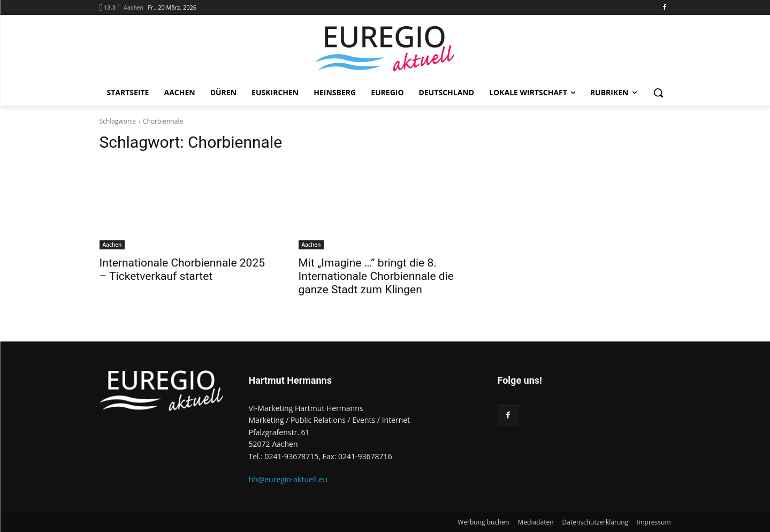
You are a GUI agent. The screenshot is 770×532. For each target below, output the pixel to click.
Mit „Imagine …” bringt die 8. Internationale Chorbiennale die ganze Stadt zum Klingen (376, 276)
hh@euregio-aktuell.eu (288, 479)
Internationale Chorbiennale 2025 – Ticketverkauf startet (182, 269)
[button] (658, 93)
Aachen (112, 245)
